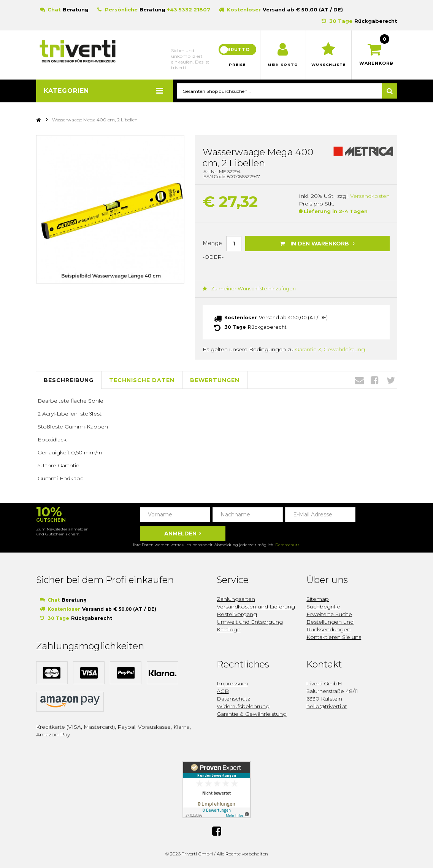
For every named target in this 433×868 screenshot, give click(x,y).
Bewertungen (215, 379)
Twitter (391, 380)
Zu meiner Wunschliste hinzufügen (245, 289)
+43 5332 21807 (189, 10)
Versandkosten (370, 196)
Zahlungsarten (236, 599)
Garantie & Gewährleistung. (331, 349)
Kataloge (229, 629)
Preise (237, 65)
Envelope (359, 380)
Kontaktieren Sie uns (334, 637)
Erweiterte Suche (329, 614)
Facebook (375, 380)
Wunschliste (329, 65)
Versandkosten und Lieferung (256, 606)
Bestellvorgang (237, 614)
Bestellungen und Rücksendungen (330, 625)
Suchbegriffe (323, 606)
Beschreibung (69, 379)
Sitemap (318, 599)
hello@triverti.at (327, 706)
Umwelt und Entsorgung (250, 621)
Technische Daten (142, 379)
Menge (212, 243)
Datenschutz (287, 544)
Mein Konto (283, 65)
